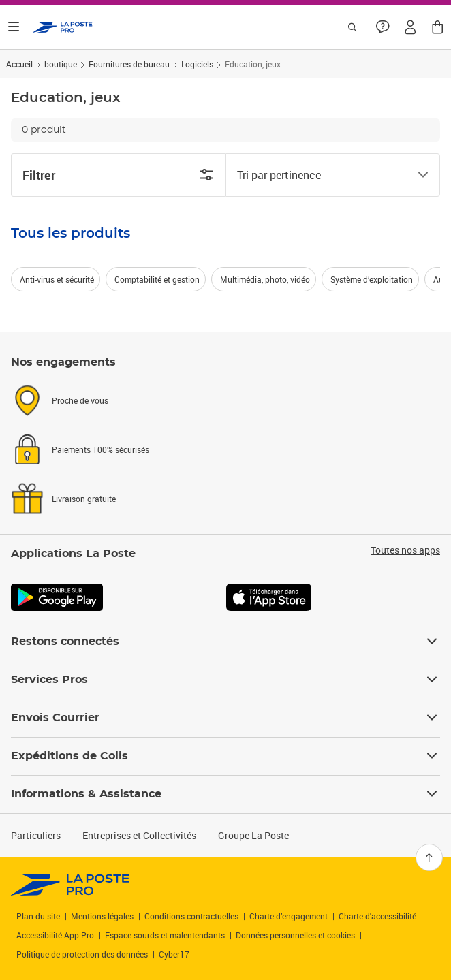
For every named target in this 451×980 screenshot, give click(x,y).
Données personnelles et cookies (295, 935)
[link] (71, 885)
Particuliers (36, 835)
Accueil (19, 64)
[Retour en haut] (429, 857)
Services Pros (226, 680)
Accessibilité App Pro (55, 935)
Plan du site (38, 916)
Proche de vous (80, 400)
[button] (410, 27)
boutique (61, 64)
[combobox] (322, 175)
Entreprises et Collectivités (139, 835)
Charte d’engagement (289, 916)
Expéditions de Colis (226, 756)
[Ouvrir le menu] (14, 27)
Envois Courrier (226, 718)
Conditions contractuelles (191, 916)
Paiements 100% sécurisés (100, 449)
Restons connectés (226, 642)
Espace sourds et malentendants (165, 935)
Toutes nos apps (405, 550)
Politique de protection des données (82, 954)
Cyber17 (174, 954)
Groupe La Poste (253, 835)
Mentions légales (102, 916)
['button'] (63, 27)
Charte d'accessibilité (377, 916)
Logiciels (197, 64)
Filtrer (119, 175)
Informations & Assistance (226, 794)
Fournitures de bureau (129, 64)
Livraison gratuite (84, 499)
